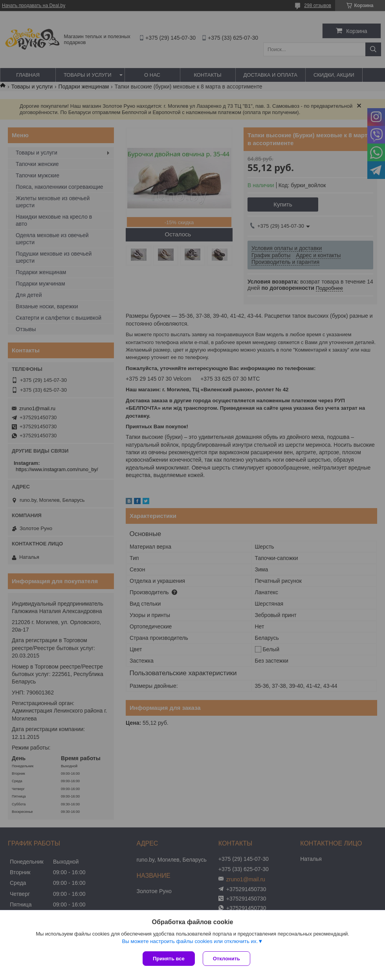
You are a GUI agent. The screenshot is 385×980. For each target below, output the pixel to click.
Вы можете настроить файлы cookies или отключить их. (190, 941)
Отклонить (226, 959)
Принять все (169, 959)
